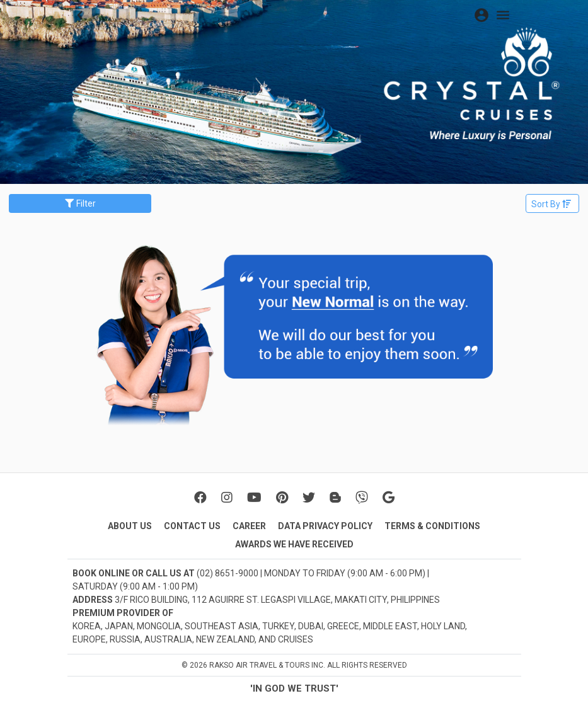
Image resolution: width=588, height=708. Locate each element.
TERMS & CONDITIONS (432, 526)
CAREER (249, 526)
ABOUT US (130, 526)
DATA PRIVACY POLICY (325, 526)
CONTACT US (192, 526)
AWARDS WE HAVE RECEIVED (294, 544)
